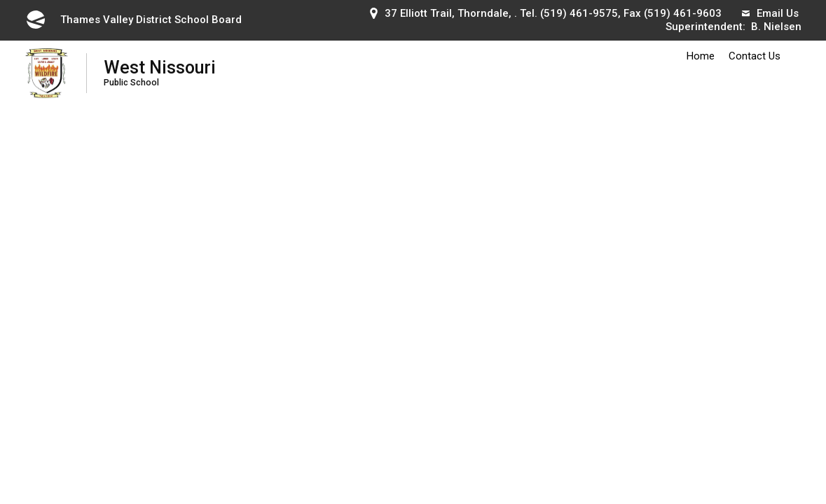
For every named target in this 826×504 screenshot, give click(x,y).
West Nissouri (160, 72)
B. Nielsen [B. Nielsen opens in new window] (776, 27)
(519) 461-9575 (579, 13)
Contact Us (755, 56)
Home (701, 56)
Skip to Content (0, 0)
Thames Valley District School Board (133, 20)
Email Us (770, 13)
